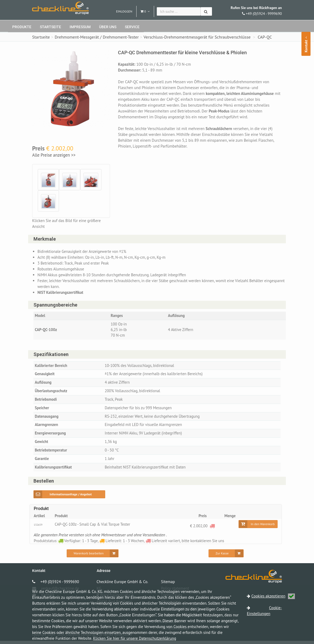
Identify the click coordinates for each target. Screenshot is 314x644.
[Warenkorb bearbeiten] (93, 557)
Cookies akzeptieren (273, 596)
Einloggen (124, 11)
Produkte (22, 27)
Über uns (108, 27)
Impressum (80, 27)
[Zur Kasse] (226, 557)
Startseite (50, 27)
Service (132, 27)
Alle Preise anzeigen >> (54, 155)
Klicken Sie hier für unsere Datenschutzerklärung (135, 638)
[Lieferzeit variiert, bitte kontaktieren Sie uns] (212, 529)
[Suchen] (206, 11)
